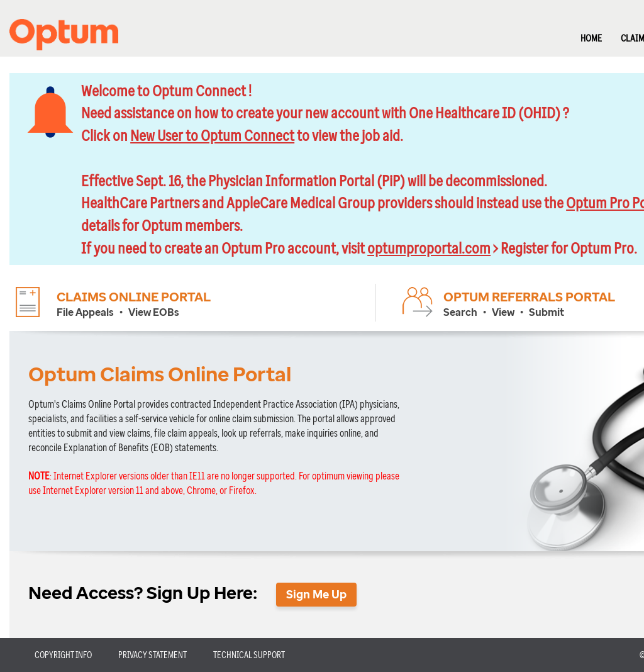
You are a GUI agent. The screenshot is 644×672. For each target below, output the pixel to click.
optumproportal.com (429, 247)
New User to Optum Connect (212, 135)
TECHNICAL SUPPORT (249, 655)
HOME (591, 38)
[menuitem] (582, 33)
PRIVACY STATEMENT (153, 655)
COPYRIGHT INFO (63, 655)
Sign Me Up (316, 594)
